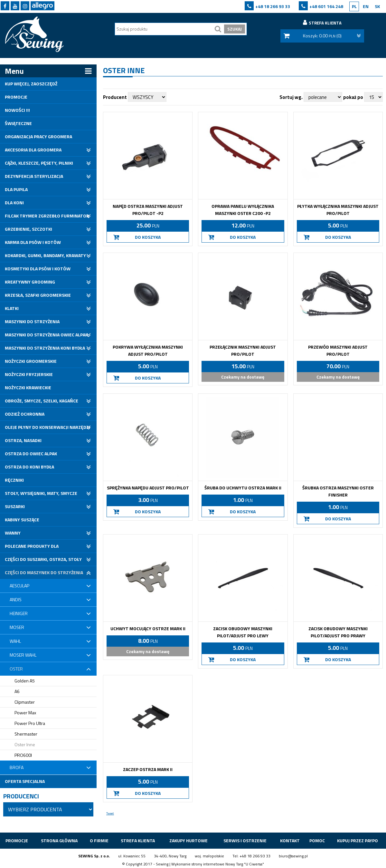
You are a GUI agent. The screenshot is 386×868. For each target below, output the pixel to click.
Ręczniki (14, 480)
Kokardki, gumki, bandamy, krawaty (45, 255)
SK (377, 6)
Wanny (13, 533)
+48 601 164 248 (326, 6)
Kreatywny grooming (30, 282)
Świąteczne (18, 123)
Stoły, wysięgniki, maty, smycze (41, 493)
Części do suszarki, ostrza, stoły (43, 559)
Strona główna (59, 840)
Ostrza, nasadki (23, 440)
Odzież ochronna (25, 414)
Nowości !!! (17, 110)
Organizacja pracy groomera (38, 136)
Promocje (16, 97)
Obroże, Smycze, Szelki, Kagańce (42, 401)
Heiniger (19, 613)
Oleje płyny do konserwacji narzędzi (47, 427)
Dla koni (14, 203)
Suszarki (15, 506)
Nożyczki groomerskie (31, 361)
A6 (17, 691)
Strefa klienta (138, 840)
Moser (17, 627)
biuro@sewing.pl (293, 856)
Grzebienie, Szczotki (28, 229)
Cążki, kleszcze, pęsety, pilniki (39, 163)
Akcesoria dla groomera (33, 150)
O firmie (99, 840)
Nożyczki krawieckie (28, 387)
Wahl (15, 641)
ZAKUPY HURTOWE (188, 840)
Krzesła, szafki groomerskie (38, 295)
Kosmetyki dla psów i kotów (38, 269)
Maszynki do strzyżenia (32, 321)
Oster (16, 669)
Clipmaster (25, 702)
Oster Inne (25, 744)
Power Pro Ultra (30, 723)
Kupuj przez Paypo (358, 840)
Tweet (110, 813)
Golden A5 (25, 681)
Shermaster (26, 734)
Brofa (17, 767)
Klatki (12, 308)
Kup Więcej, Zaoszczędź (31, 84)
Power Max (25, 713)
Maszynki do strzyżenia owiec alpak (46, 335)
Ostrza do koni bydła (29, 467)
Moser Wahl (23, 655)
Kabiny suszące (22, 520)
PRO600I (23, 755)
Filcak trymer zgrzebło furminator (47, 216)
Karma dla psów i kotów (33, 242)
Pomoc (317, 840)
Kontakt (290, 840)
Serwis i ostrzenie (245, 840)
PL (354, 6)
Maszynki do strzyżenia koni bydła (45, 348)
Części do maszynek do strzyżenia (44, 572)
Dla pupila (16, 189)
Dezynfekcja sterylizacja (34, 176)
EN (366, 6)
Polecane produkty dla (32, 546)
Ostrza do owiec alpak (31, 453)
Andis (16, 599)
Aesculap (19, 586)
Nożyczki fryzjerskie (29, 374)
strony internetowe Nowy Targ (217, 864)
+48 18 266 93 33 (273, 6)
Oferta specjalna (25, 781)
